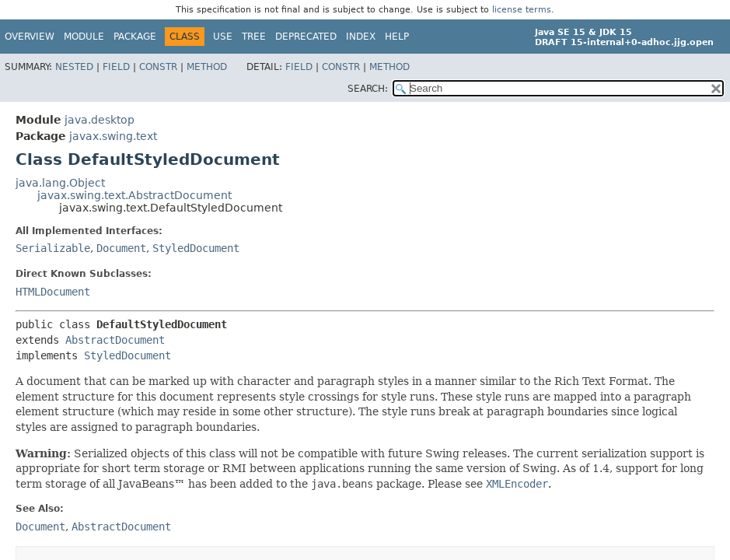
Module (84, 37)
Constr (158, 67)
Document (121, 248)
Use (223, 37)
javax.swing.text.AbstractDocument (134, 195)
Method (207, 67)
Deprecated (306, 37)
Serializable (53, 248)
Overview (30, 37)
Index (361, 37)
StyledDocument (196, 248)
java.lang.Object (60, 183)
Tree (254, 37)
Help (397, 37)
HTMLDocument (53, 292)
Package (135, 37)
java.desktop (100, 120)
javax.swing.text (113, 136)
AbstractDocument (115, 340)
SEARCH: (368, 89)
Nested (74, 67)
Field (116, 67)
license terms (522, 10)
